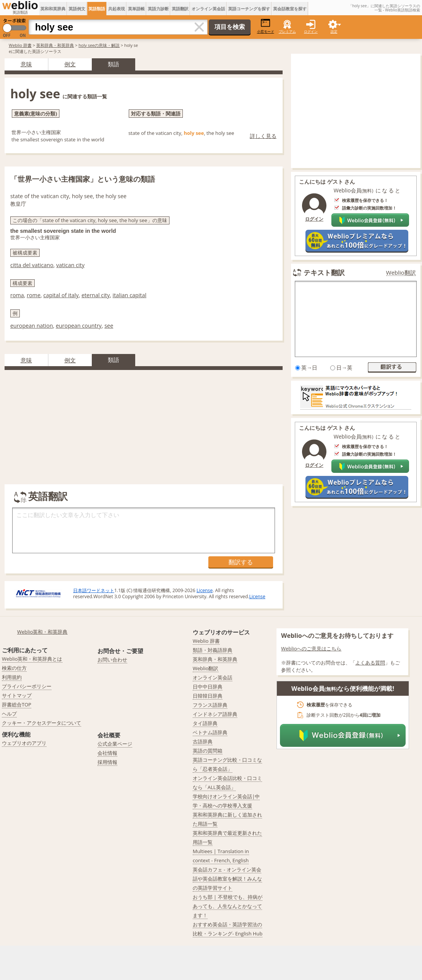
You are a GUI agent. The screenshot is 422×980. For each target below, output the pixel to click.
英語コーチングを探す (249, 9)
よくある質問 (370, 663)
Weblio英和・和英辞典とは (32, 659)
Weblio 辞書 (20, 45)
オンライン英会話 (208, 9)
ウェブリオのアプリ (24, 743)
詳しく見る (263, 136)
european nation (32, 326)
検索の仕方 (14, 668)
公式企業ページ (115, 744)
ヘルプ (9, 714)
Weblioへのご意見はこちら (311, 649)
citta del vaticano (32, 265)
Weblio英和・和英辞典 (42, 632)
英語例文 (77, 9)
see (109, 326)
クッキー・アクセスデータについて (42, 723)
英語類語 (97, 9)
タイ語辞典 (205, 723)
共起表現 (117, 9)
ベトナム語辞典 (210, 732)
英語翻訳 (180, 9)
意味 (26, 64)
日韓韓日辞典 (208, 696)
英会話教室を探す (290, 9)
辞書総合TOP (17, 705)
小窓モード (266, 26)
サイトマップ (17, 695)
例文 (70, 64)
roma (17, 295)
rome (34, 295)
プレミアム (287, 31)
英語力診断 (158, 9)
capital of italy (61, 295)
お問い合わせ (112, 660)
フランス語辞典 (210, 705)
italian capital (130, 295)
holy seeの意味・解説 (99, 45)
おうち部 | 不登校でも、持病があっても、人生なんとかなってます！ (228, 906)
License (205, 590)
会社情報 (107, 753)
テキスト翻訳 (324, 272)
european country (78, 326)
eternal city (96, 295)
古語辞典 (203, 741)
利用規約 (12, 677)
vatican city (70, 265)
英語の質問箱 (208, 751)
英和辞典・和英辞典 (55, 45)
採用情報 (107, 762)
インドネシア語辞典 (215, 714)
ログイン (311, 31)
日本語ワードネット (94, 590)
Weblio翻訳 (401, 273)
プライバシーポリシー (27, 686)
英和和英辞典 (53, 9)
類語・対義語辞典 (213, 650)
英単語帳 (136, 9)
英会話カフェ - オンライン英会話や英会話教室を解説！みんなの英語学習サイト (227, 879)
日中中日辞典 (208, 687)
